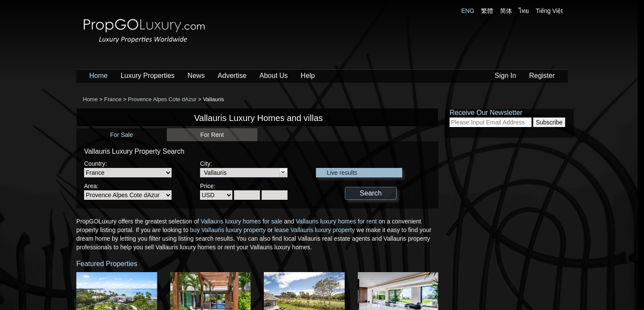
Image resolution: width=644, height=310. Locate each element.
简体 (506, 11)
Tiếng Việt (549, 11)
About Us (274, 76)
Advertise (232, 76)
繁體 (487, 11)
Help (308, 76)
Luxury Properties (148, 76)
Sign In (506, 76)
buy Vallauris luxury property (228, 230)
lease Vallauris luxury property (315, 230)
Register (542, 76)
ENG (468, 11)
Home (98, 76)
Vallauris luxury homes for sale (241, 221)
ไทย (524, 11)
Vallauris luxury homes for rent (336, 221)
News (196, 76)
